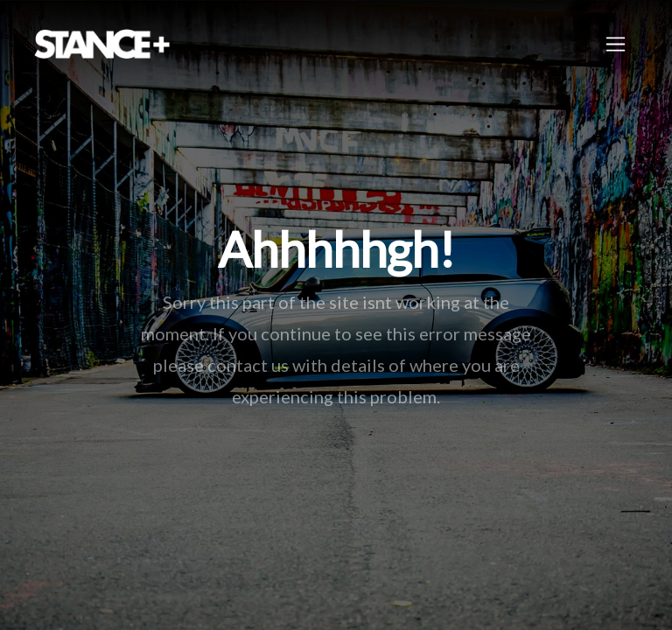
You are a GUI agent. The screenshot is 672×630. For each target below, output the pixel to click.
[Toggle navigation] (616, 44)
